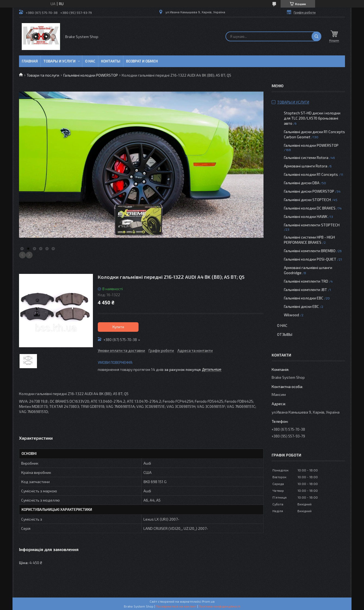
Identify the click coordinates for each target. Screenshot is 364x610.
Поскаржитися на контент (176, 606)
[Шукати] (316, 36)
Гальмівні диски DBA (302, 183)
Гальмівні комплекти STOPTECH (312, 225)
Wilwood (291, 315)
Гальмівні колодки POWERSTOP (91, 75)
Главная (30, 61)
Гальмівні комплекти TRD (306, 281)
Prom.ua (208, 601)
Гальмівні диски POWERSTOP (309, 191)
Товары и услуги (59, 61)
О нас (90, 61)
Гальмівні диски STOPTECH (307, 200)
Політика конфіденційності (220, 606)
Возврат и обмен (142, 61)
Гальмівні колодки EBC (304, 298)
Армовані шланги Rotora (306, 166)
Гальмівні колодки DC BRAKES (310, 208)
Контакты (111, 61)
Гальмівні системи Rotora (306, 157)
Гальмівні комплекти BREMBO (310, 251)
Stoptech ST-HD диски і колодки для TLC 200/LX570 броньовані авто (312, 118)
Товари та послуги (43, 75)
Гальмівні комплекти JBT (305, 290)
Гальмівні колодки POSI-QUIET (310, 259)
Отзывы (285, 334)
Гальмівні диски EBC (301, 306)
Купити (118, 327)
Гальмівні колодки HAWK (306, 216)
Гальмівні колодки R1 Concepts (311, 174)
